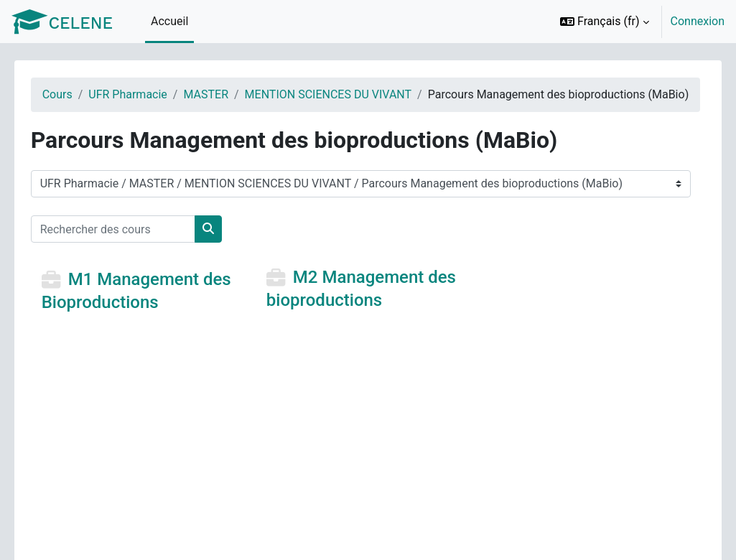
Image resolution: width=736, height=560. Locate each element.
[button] (605, 22)
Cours (78, 94)
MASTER (227, 94)
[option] (638, 22)
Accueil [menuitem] (169, 21)
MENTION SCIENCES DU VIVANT (348, 94)
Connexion (698, 21)
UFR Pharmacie (149, 94)
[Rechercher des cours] (133, 246)
